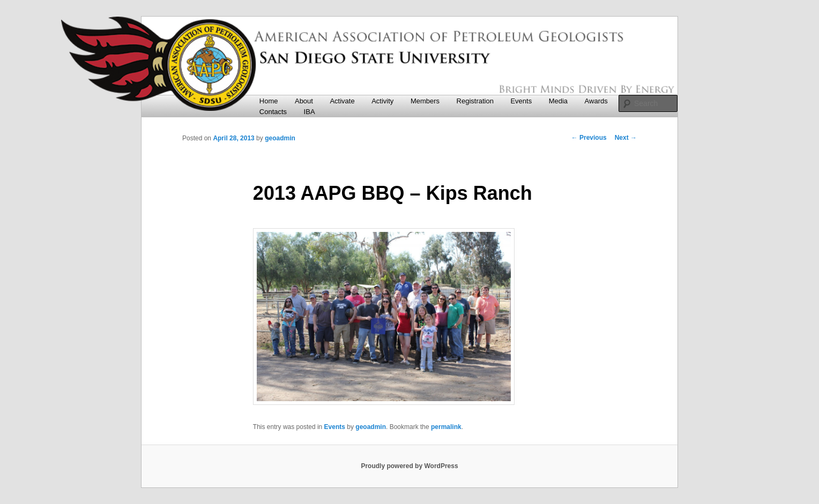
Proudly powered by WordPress (409, 466)
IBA (310, 112)
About (304, 101)
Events (521, 101)
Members (425, 101)
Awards (596, 101)
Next (626, 138)
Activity (382, 101)
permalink (446, 427)
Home (269, 101)
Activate (342, 101)
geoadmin (280, 138)
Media (558, 101)
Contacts (273, 112)
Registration (475, 101)
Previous (589, 138)
